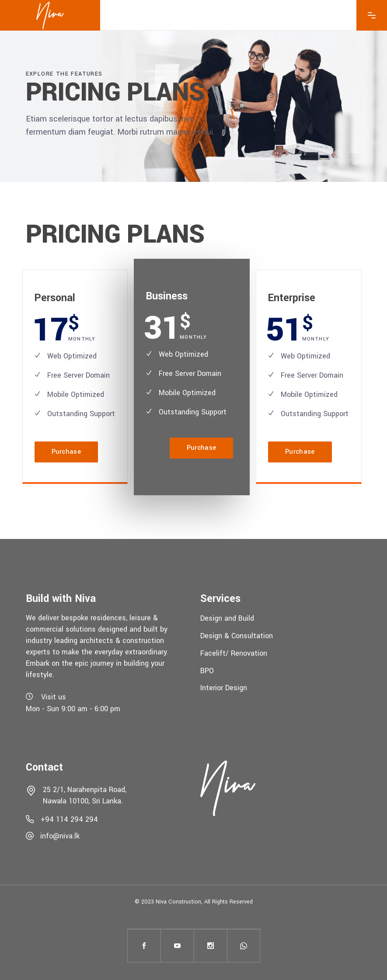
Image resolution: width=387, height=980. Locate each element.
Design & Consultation (237, 636)
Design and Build (227, 618)
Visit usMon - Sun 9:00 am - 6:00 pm (73, 703)
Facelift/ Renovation (234, 653)
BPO (207, 670)
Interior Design (224, 688)
